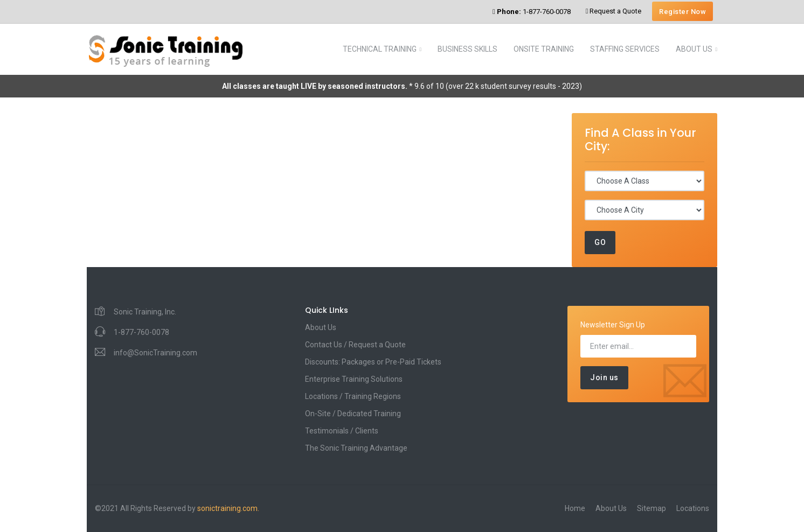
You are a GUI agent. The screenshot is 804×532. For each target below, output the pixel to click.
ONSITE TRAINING (544, 49)
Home (575, 508)
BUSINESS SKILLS (467, 49)
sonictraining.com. (228, 508)
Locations (693, 508)
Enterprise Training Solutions (354, 379)
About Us (321, 327)
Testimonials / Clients (342, 431)
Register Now (682, 12)
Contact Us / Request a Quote (355, 345)
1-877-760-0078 (532, 12)
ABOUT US (694, 49)
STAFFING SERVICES (625, 49)
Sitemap (651, 508)
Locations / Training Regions (353, 396)
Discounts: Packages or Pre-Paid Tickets (373, 362)
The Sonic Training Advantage (356, 448)
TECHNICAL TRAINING (380, 49)
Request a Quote (614, 11)
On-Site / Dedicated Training (353, 414)
